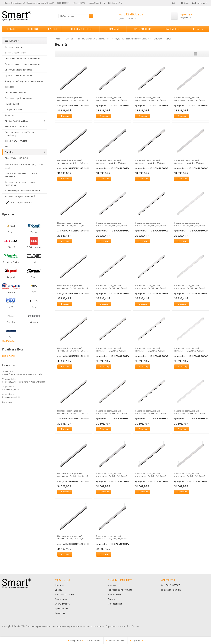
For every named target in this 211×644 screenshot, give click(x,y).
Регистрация (200, 3)
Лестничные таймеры (16, 92)
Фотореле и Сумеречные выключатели (24, 81)
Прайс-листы (172, 29)
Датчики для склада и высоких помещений (20, 183)
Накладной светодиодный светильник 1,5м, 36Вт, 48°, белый (73, 412)
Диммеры (10, 115)
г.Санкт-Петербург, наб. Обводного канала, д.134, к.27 (29, 3)
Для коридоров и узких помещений (22, 191)
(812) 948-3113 (79, 3)
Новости (33, 29)
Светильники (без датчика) (18, 70)
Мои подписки (115, 604)
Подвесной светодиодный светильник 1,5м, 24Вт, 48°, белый (73, 537)
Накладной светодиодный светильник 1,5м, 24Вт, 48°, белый (73, 162)
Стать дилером (142, 29)
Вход (185, 3)
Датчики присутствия (16, 53)
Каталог (12, 29)
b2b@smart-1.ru (115, 3)
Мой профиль (115, 594)
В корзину (64, 116)
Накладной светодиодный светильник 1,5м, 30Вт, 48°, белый (73, 287)
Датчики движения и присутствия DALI (24, 166)
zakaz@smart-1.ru (97, 3)
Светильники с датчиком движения (22, 58)
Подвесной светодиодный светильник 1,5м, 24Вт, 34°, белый (73, 475)
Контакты (197, 29)
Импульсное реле (14, 109)
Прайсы (111, 599)
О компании (113, 29)
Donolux (9, 152)
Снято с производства (19, 203)
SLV (7, 146)
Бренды (52, 29)
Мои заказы (114, 585)
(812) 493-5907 (63, 3)
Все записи (7, 402)
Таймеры (9, 87)
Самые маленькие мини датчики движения (21, 175)
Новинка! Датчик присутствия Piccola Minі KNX (24, 382)
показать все (8, 340)
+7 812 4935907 (131, 14)
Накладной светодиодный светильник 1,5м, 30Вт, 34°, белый (73, 224)
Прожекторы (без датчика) (18, 75)
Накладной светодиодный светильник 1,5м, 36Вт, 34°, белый (73, 349)
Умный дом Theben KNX (17, 127)
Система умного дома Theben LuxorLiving (20, 134)
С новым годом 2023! (12, 397)
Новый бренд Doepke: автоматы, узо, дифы (22, 374)
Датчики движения (14, 47)
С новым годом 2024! (12, 389)
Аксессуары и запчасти (16, 158)
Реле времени (12, 104)
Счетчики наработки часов (18, 98)
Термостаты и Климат (16, 141)
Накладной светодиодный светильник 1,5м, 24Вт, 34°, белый (73, 99)
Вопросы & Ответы (81, 29)
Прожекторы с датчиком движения (22, 64)
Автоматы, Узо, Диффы (17, 121)
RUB (174, 3)
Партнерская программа (120, 590)
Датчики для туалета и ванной (20, 196)
